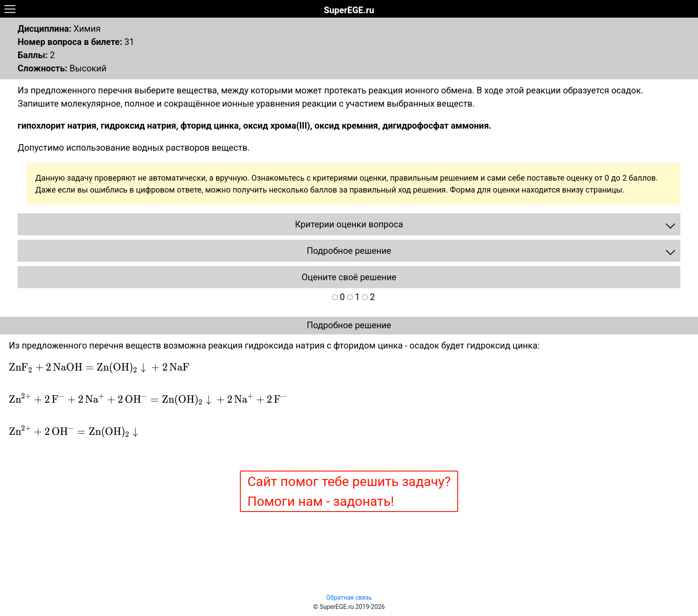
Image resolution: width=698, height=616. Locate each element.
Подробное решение (349, 325)
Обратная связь (349, 597)
